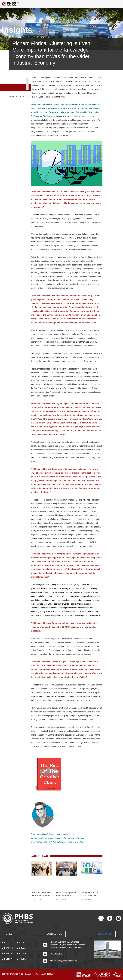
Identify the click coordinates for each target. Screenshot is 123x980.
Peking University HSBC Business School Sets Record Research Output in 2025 (91, 894)
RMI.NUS (8, 959)
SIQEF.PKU (24, 954)
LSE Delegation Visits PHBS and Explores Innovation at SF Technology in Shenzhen (41, 894)
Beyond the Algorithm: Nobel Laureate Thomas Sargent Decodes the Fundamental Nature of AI (66, 894)
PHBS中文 (9, 948)
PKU (6, 943)
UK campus (24, 948)
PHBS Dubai (10, 954)
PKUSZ (22, 943)
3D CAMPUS (105, 934)
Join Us (22, 959)
